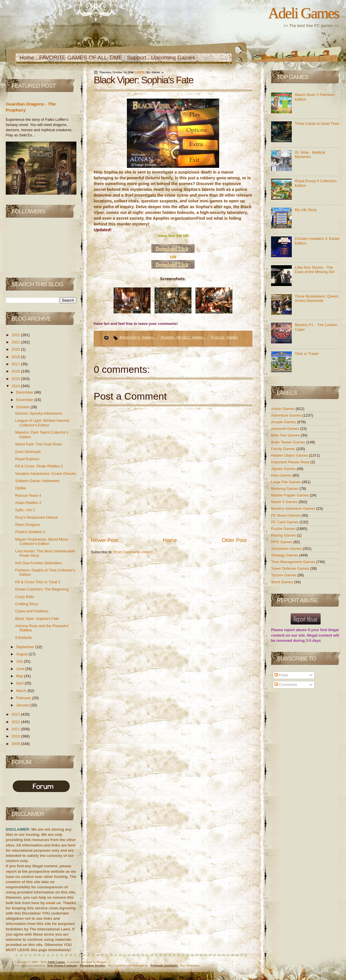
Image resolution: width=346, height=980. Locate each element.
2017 (16, 364)
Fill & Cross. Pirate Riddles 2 (39, 466)
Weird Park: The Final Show (38, 444)
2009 (16, 744)
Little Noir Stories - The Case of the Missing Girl (315, 270)
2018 (16, 357)
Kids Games (282, 475)
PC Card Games (285, 522)
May (20, 676)
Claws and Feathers (32, 611)
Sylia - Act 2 (25, 510)
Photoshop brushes (93, 965)
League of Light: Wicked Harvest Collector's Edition (42, 423)
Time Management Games (294, 562)
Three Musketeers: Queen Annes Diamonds (316, 299)
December (25, 392)
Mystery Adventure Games (294, 508)
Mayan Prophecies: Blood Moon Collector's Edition (42, 542)
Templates (164, 965)
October (23, 407)
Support (137, 58)
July (20, 661)
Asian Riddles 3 (28, 503)
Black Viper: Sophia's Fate (37, 619)
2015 (16, 379)
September (26, 647)
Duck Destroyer (28, 452)
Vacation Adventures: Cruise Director (46, 474)
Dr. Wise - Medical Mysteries (310, 155)
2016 (16, 371)
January (23, 705)
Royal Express (27, 459)
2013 (16, 714)
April (20, 683)
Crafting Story (26, 604)
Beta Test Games (286, 435)
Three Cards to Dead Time (317, 124)
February (24, 698)
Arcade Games (284, 422)
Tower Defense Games (291, 568)
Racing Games (284, 535)
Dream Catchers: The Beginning (42, 589)
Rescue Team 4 (28, 495)
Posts (281, 675)
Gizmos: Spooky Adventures (38, 413)
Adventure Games (137, 337)
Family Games (284, 449)
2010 (16, 736)
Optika (20, 488)
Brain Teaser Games (289, 442)
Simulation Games (287, 549)
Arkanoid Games (285, 429)
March (22, 691)
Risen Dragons (27, 525)
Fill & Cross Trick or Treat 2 (38, 582)
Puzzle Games (225, 337)
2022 (16, 335)
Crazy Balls (25, 597)
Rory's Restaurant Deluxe (36, 517)
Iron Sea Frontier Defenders (38, 563)
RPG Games (282, 542)
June (21, 669)
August (22, 654)
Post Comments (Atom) (133, 552)
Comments (286, 685)
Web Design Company (62, 965)
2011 (16, 729)
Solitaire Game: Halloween (37, 481)
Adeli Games (303, 13)
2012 (16, 722)
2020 (16, 349)
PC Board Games (286, 515)
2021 (16, 342)
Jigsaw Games (284, 469)
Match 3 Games (285, 502)
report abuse (295, 630)
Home (27, 58)
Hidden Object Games (183, 337)
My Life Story (306, 210)
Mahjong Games (285, 489)
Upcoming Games (173, 58)
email (51, 903)
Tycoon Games (284, 575)
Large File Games (286, 482)
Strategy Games (285, 555)
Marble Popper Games (290, 495)
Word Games (283, 582)
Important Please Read (291, 462)
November (25, 400)
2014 (16, 386)
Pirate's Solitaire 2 (30, 532)
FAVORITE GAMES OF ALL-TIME (81, 58)
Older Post (234, 540)
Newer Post (104, 540)
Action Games (283, 409)
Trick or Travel (306, 354)
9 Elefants (23, 638)
